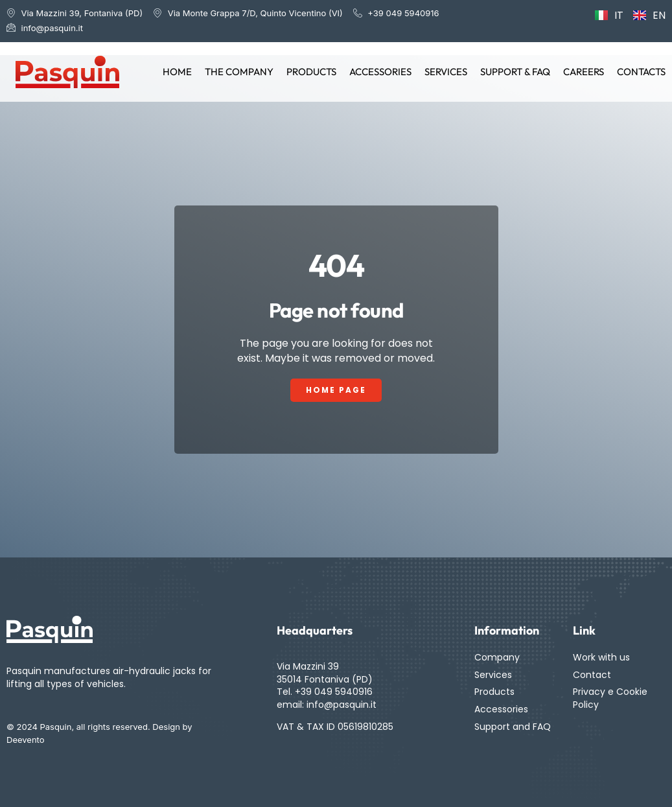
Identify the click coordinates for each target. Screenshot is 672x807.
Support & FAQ (515, 72)
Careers (584, 72)
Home (177, 72)
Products (311, 72)
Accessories (380, 72)
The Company (239, 72)
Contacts (641, 72)
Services (446, 72)
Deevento (26, 740)
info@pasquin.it (342, 705)
